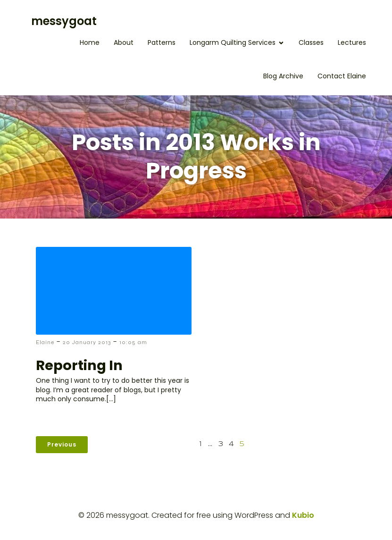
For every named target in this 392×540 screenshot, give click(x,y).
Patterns (162, 42)
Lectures (352, 42)
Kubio (303, 515)
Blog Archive (283, 76)
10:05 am (133, 342)
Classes (311, 42)
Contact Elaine (342, 76)
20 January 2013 (87, 342)
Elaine (45, 342)
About (124, 42)
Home (90, 42)
